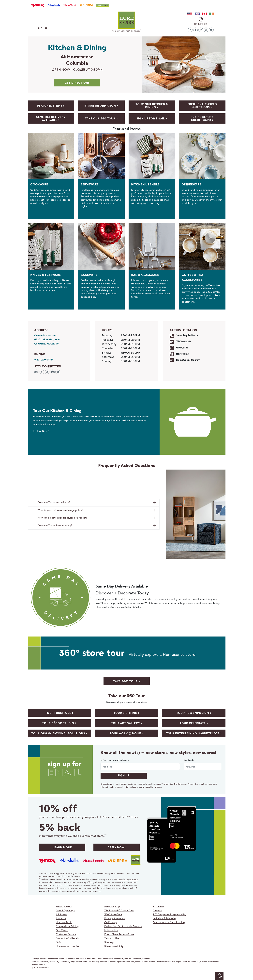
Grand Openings (65, 910)
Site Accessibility (114, 946)
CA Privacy (111, 922)
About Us (61, 918)
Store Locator (64, 906)
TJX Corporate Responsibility (170, 914)
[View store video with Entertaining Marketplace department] (194, 733)
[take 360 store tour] (127, 681)
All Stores (61, 914)
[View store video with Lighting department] (127, 713)
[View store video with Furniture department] (59, 713)
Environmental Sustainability (169, 922)
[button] (43, 25)
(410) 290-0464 (44, 360)
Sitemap (109, 942)
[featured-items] (51, 106)
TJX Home (159, 906)
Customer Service (66, 934)
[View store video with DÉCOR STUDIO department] (59, 723)
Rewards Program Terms (128, 879)
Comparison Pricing (67, 926)
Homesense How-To (67, 946)
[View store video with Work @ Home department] (127, 733)
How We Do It (64, 922)
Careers (157, 910)
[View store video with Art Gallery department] (127, 723)
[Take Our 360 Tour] (152, 106)
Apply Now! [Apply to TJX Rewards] (117, 847)
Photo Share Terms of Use (119, 934)
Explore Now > (41, 431)
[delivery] (51, 118)
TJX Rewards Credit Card (119, 910)
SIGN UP (124, 775)
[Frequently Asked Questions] (202, 106)
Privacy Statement (196, 784)
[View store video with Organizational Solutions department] (59, 733)
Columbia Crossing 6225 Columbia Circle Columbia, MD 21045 (47, 339)
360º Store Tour (113, 914)
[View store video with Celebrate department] (194, 723)
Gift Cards (62, 930)
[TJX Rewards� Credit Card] (202, 118)
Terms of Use (167, 784)
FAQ (58, 942)
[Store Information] (101, 106)
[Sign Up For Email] (152, 118)
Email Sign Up (112, 906)
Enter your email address (115, 760)
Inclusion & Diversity (165, 918)
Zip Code (189, 760)
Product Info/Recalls (68, 938)
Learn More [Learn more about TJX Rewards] (62, 847)
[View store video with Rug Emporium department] (194, 713)
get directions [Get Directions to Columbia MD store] (77, 83)
